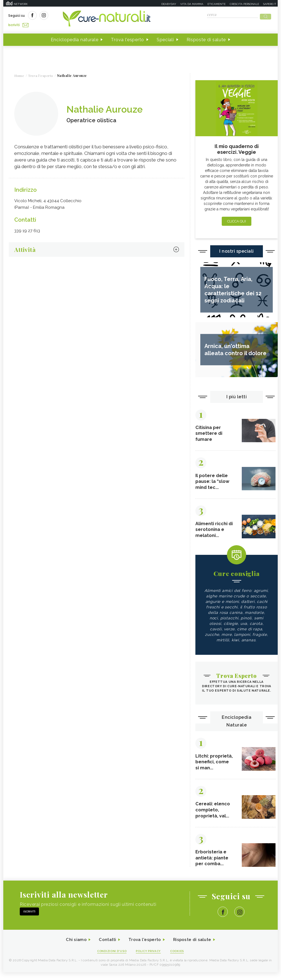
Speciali (165, 38)
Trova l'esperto (127, 38)
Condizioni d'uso (110, 958)
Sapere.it (270, 4)
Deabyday (169, 4)
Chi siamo (73, 947)
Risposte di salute (206, 38)
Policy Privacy (149, 958)
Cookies (180, 958)
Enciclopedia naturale (75, 38)
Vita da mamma (192, 4)
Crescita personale (244, 4)
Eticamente (217, 4)
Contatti (106, 947)
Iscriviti (70, 16)
